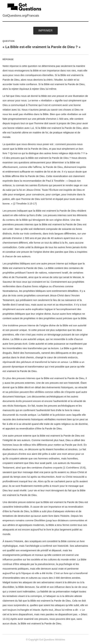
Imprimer (45, 31)
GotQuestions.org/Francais (21, 16)
